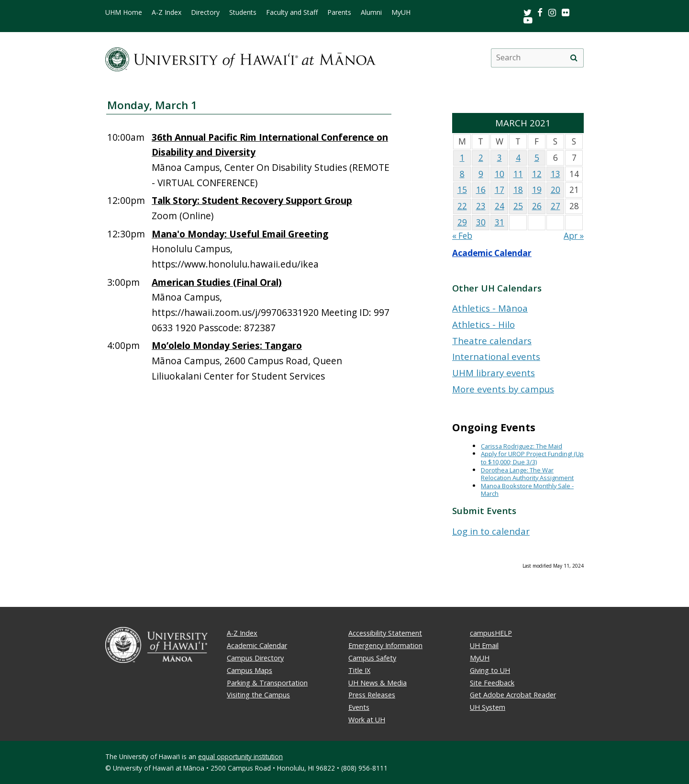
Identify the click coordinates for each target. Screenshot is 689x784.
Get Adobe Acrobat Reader (513, 695)
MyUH (401, 12)
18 (518, 190)
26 (537, 206)
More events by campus (503, 389)
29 (462, 222)
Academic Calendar (492, 253)
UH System (488, 707)
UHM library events (494, 373)
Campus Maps (250, 670)
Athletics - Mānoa (490, 308)
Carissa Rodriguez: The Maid (522, 446)
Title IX (359, 670)
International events (496, 356)
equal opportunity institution (240, 756)
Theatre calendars (492, 341)
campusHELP (491, 633)
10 (500, 174)
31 (500, 222)
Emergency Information (385, 645)
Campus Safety (372, 658)
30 (481, 222)
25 (518, 206)
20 (556, 190)
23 (481, 206)
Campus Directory (255, 658)
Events (359, 707)
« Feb (462, 236)
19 (537, 190)
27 (556, 206)
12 (537, 174)
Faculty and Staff (292, 12)
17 (500, 190)
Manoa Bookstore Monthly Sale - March (527, 490)
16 (481, 190)
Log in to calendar (491, 531)
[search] (574, 58)
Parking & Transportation (267, 683)
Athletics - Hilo (483, 324)
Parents (339, 12)
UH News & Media (378, 683)
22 (462, 206)
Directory (205, 12)
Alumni (371, 12)
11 (518, 174)
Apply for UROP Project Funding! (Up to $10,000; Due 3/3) (532, 458)
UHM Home (124, 12)
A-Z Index (167, 12)
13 (556, 174)
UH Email (484, 645)
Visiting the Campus (258, 695)
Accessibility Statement (385, 633)
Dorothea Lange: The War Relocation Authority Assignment (527, 474)
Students (243, 12)
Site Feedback (492, 683)
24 (500, 206)
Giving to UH (490, 670)
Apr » (574, 236)
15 (462, 190)
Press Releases (372, 695)
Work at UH (367, 720)
